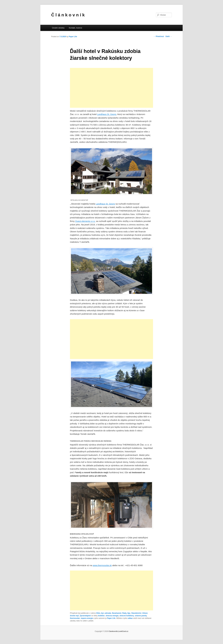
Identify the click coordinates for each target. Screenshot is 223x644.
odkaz (130, 618)
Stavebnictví (136, 613)
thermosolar (75, 618)
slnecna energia (112, 616)
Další (169, 36)
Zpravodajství (85, 616)
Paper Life (73, 37)
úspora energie (87, 618)
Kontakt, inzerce (75, 28)
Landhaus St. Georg (107, 114)
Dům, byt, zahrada (104, 613)
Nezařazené (117, 613)
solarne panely (141, 616)
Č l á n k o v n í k (68, 15)
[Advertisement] (111, 88)
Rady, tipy (126, 613)
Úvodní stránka (58, 28)
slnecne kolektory (127, 616)
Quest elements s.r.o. (85, 221)
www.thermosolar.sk (102, 565)
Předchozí (159, 36)
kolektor (101, 616)
